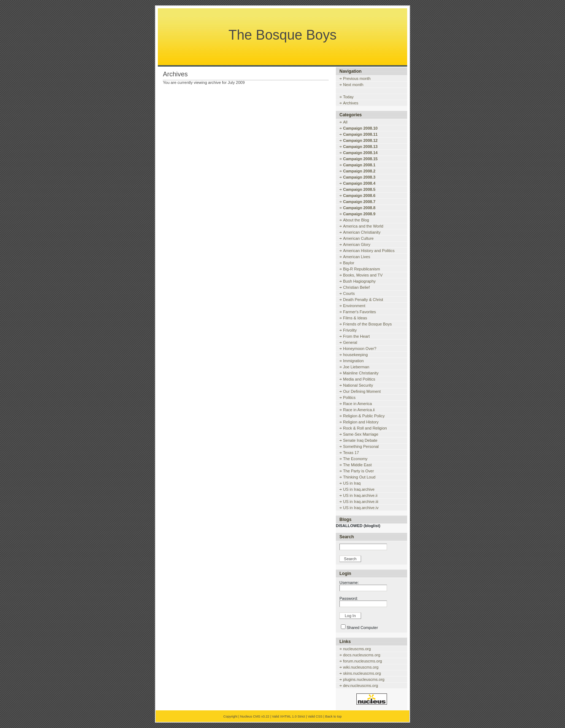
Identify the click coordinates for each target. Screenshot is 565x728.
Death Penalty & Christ (363, 300)
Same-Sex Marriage (361, 434)
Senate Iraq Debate (360, 440)
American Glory (357, 244)
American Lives (357, 257)
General (350, 342)
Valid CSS (315, 716)
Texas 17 (351, 453)
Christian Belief (356, 287)
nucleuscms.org (357, 649)
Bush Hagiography (359, 281)
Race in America (357, 404)
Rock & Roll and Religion (365, 428)
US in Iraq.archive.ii (360, 495)
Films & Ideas (355, 318)
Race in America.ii (359, 410)
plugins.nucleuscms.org (364, 679)
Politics (349, 397)
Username (349, 583)
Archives (351, 103)
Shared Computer (362, 628)
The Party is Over (359, 471)
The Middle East (357, 465)
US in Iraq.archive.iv (361, 508)
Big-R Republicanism (362, 269)
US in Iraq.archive (359, 489)
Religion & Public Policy (364, 416)
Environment (354, 306)
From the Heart (356, 336)
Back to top (333, 716)
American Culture (358, 238)
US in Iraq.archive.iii (361, 502)
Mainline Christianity (361, 373)
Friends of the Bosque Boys (367, 324)
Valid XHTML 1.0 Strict (289, 716)
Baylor (349, 263)
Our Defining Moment (362, 391)
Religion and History (361, 422)
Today (348, 97)
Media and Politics (359, 379)
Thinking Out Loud (359, 477)
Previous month (357, 78)
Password (348, 598)
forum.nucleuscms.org (362, 661)
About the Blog (356, 220)
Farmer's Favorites (359, 312)
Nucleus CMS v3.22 (255, 716)
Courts (349, 293)
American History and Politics (369, 251)
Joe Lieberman (356, 367)
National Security (358, 385)
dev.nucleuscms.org (361, 686)
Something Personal (361, 446)
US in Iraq (352, 483)
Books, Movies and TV (363, 275)
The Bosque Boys (282, 35)
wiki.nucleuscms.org (361, 667)
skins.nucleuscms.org (362, 673)
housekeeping (355, 355)
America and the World (363, 226)
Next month (353, 85)
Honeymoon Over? (360, 349)
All (345, 122)
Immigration (353, 361)
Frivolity (350, 330)
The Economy (355, 459)
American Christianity (362, 232)
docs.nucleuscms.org (362, 655)
